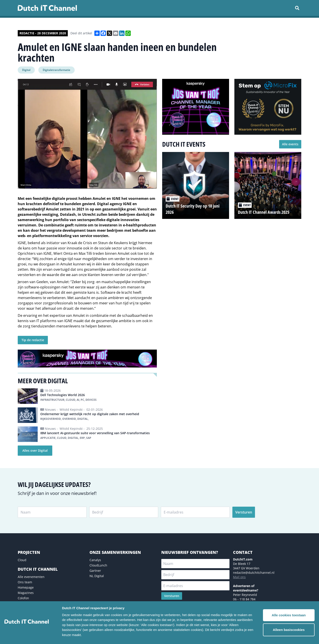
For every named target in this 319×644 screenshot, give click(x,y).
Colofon (23, 598)
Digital (26, 70)
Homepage (26, 587)
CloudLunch (98, 565)
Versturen (244, 512)
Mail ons (239, 577)
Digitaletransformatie (56, 70)
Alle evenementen (31, 577)
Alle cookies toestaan (289, 615)
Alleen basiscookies (289, 630)
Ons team (25, 582)
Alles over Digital (35, 450)
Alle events (290, 144)
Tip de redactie (33, 340)
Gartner (95, 571)
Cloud (22, 560)
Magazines (26, 593)
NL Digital (97, 576)
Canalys (95, 560)
